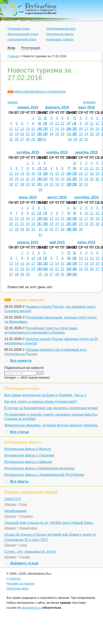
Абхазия (10, 504)
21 (28, 134)
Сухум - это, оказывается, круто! (30, 552)
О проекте (14, 579)
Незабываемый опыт (61, 29)
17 (51, 129)
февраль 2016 (57, 107)
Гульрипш (26, 516)
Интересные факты (60, 34)
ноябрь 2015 (57, 152)
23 (46, 134)
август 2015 (57, 197)
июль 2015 (28, 197)
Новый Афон (28, 528)
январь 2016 (28, 107)
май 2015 (57, 242)
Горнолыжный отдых (22, 39)
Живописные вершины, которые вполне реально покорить (51, 425)
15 (33, 129)
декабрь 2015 (86, 152)
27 (22, 139)
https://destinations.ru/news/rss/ (40, 92)
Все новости (21, 361)
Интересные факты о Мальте (28, 449)
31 (45, 139)
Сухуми (24, 557)
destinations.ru (31, 608)
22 (33, 134)
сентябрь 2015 (86, 197)
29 (33, 139)
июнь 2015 (86, 242)
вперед (89, 102)
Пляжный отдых (19, 29)
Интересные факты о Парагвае (29, 455)
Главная (13, 56)
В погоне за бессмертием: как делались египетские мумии (51, 408)
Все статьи (20, 432)
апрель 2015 (28, 242)
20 (22, 134)
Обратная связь (18, 588)
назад (13, 102)
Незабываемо (15, 511)
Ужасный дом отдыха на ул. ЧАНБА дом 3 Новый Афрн (49, 523)
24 (51, 134)
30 (81, 139)
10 (45, 123)
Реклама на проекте (21, 584)
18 (11, 134)
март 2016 (86, 107)
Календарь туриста (60, 39)
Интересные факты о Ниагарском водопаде (39, 468)
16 (46, 129)
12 (17, 129)
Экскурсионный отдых (23, 34)
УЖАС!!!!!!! (13, 499)
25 (11, 139)
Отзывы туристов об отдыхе (31, 492)
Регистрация (31, 48)
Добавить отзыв (24, 563)
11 (11, 129)
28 (28, 139)
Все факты (19, 481)
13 (22, 129)
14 (28, 129)
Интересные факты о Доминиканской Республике (44, 475)
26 (17, 139)
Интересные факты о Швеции (28, 462)
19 (17, 134)
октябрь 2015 (28, 152)
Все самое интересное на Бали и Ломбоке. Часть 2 (45, 395)
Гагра (23, 504)
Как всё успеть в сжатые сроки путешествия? (41, 402)
